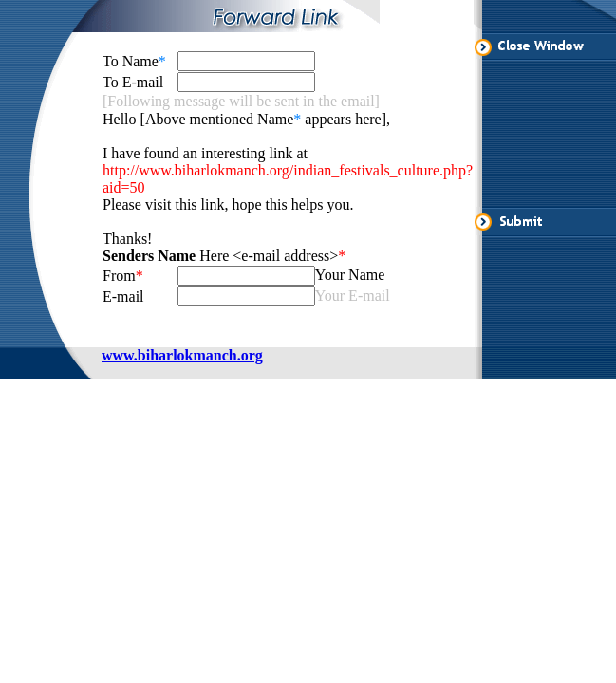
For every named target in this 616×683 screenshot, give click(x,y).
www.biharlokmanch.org (182, 355)
